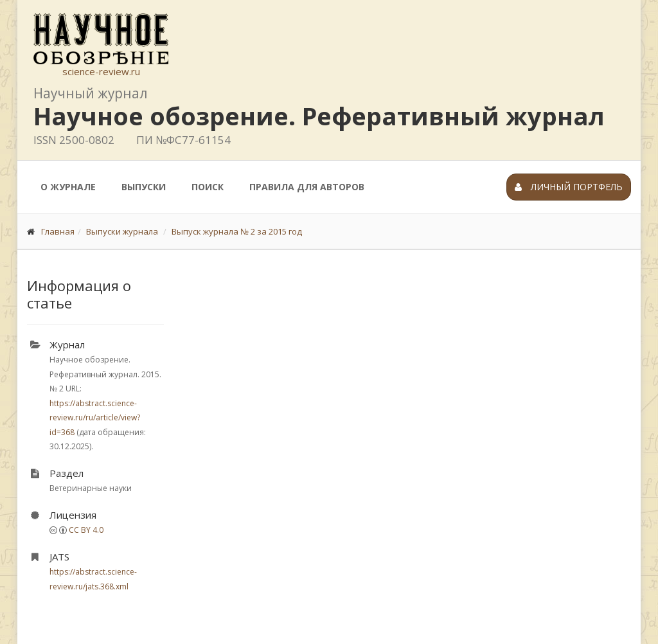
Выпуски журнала (122, 231)
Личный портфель (569, 187)
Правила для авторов (307, 187)
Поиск (208, 187)
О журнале (68, 187)
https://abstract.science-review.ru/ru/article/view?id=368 (95, 418)
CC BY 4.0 (86, 530)
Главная (58, 231)
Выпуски (144, 187)
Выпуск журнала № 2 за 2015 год (237, 231)
